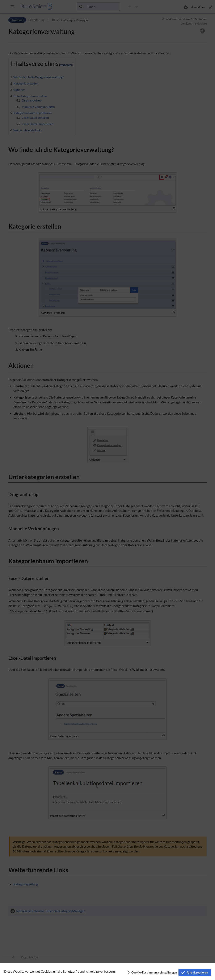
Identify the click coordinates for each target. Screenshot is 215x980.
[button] (152, 972)
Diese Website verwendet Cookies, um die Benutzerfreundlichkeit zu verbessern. (60, 971)
